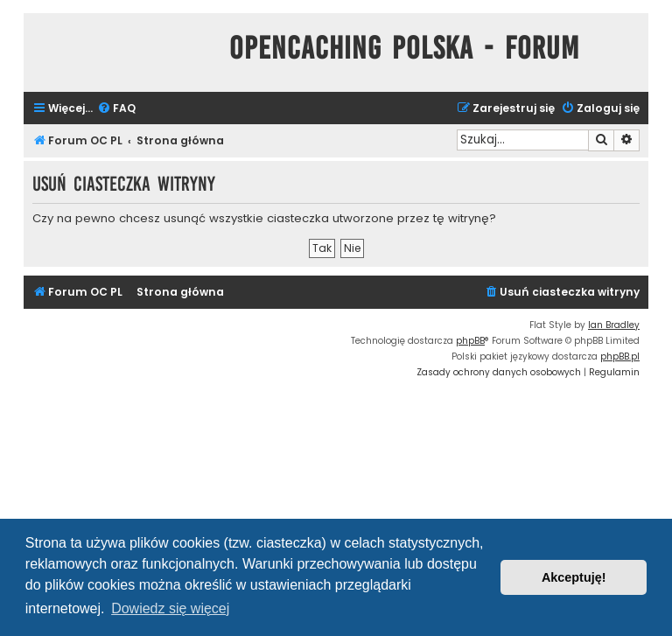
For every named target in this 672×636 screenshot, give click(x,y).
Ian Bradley (614, 325)
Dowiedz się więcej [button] (170, 608)
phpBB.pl (620, 356)
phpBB (470, 341)
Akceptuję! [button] (574, 577)
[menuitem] (116, 109)
